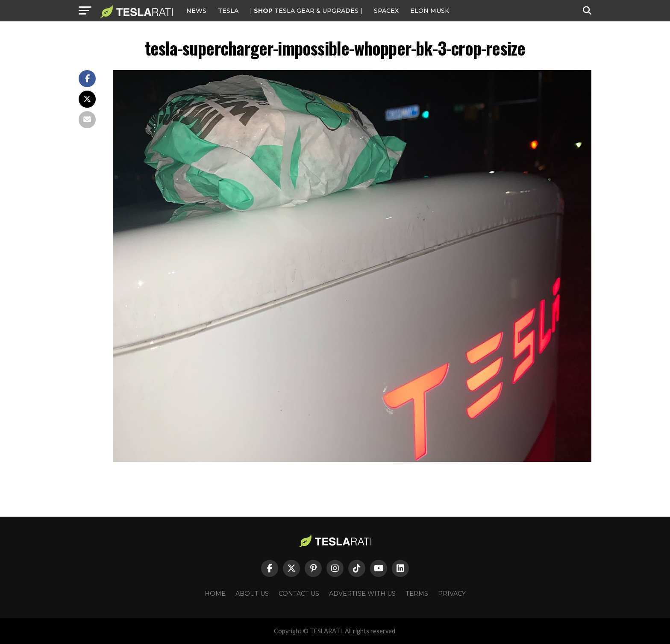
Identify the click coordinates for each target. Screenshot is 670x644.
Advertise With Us (362, 594)
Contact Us (299, 594)
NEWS (196, 11)
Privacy (452, 594)
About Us (252, 594)
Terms (417, 594)
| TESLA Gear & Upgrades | (306, 11)
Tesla (228, 11)
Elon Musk (430, 11)
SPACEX (386, 11)
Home (215, 594)
